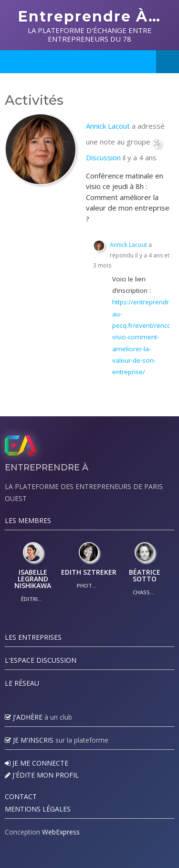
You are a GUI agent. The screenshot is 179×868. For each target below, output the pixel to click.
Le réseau (22, 683)
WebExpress (61, 832)
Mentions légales (38, 809)
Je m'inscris (29, 740)
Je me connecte (37, 763)
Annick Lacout (108, 126)
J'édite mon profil (42, 775)
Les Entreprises (33, 637)
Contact (21, 796)
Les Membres (28, 520)
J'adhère (24, 717)
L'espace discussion (41, 660)
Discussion (103, 157)
